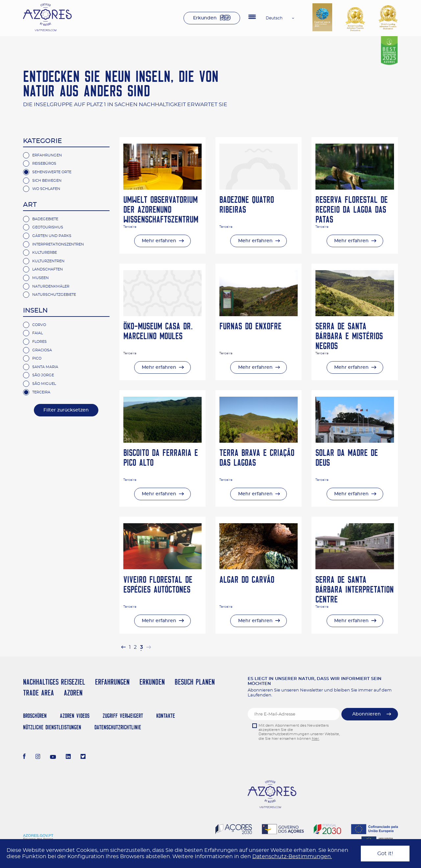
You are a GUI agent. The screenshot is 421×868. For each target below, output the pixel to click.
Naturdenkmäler (51, 286)
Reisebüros (44, 164)
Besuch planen (195, 682)
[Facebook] (24, 757)
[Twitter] (83, 757)
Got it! (385, 854)
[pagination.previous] (123, 647)
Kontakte (166, 716)
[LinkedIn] (68, 757)
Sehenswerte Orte (52, 172)
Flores (39, 342)
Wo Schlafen (46, 189)
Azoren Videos (75, 716)
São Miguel (44, 384)
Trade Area (38, 693)
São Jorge (43, 375)
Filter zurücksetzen (66, 410)
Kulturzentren (48, 261)
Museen (40, 278)
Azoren (73, 693)
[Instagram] (38, 757)
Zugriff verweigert (123, 716)
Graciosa (42, 350)
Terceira (41, 392)
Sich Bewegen (47, 181)
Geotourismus (48, 227)
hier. (316, 739)
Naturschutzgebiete (54, 295)
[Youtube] (53, 757)
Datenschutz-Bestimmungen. (292, 856)
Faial (37, 333)
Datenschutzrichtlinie (118, 727)
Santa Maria (45, 367)
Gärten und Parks (52, 236)
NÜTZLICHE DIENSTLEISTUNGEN (52, 727)
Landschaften (48, 269)
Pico (37, 358)
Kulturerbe (45, 253)
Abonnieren (367, 714)
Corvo (39, 325)
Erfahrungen (47, 155)
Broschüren (35, 716)
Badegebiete (45, 219)
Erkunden (205, 18)
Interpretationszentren (58, 244)
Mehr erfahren (159, 241)
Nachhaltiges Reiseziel (54, 682)
